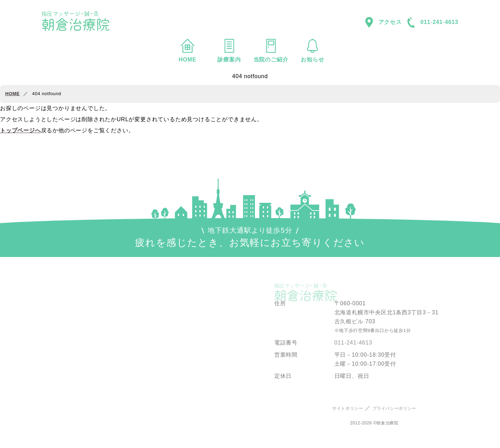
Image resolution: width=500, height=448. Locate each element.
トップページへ (20, 130)
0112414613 (433, 22)
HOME (187, 51)
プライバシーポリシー (394, 408)
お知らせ (312, 51)
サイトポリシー (348, 408)
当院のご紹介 (271, 51)
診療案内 (229, 51)
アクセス (384, 22)
